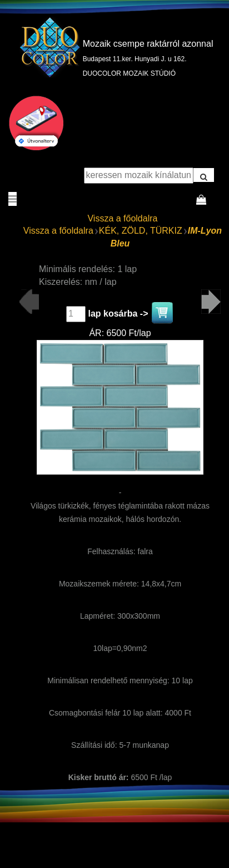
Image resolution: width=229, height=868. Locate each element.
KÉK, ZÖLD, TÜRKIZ (141, 231)
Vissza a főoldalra (122, 218)
